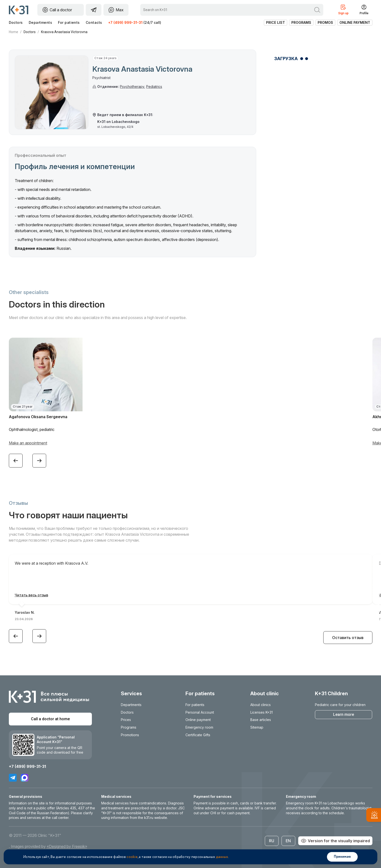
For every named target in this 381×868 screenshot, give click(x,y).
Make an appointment (28, 443)
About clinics (261, 705)
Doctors (16, 22)
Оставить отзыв (348, 638)
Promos (325, 22)
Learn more (344, 714)
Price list (275, 22)
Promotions (130, 735)
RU (272, 841)
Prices (126, 720)
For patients (69, 22)
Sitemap (257, 727)
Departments (40, 22)
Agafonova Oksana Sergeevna (38, 417)
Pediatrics (154, 87)
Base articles (261, 720)
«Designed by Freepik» (67, 846)
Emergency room (199, 727)
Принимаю (342, 857)
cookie (132, 857)
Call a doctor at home (50, 719)
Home (14, 32)
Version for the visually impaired (335, 841)
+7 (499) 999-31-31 (125, 22)
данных (222, 857)
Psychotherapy (132, 87)
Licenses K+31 (261, 712)
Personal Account (200, 712)
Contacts (94, 22)
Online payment (355, 22)
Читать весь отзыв (31, 595)
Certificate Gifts (198, 735)
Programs (301, 22)
